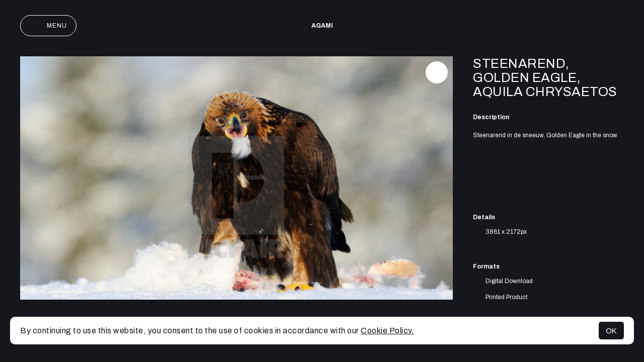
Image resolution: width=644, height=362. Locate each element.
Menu (48, 26)
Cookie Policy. (387, 331)
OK (611, 331)
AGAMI (322, 26)
